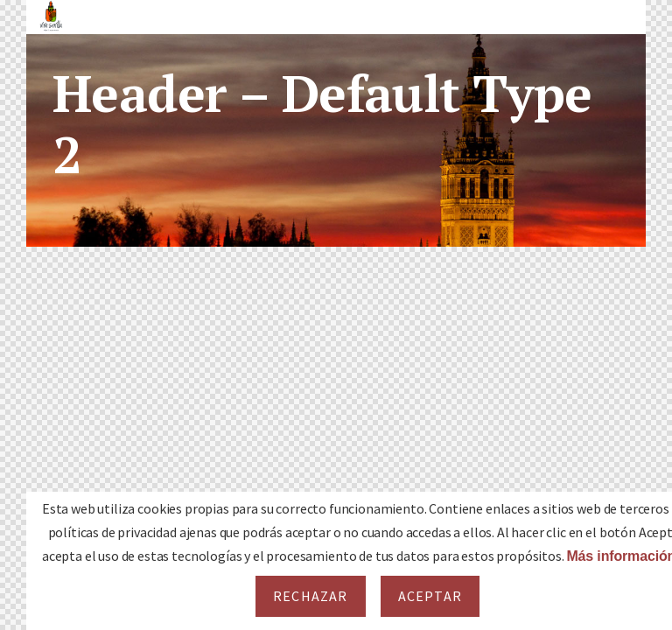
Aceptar (430, 596)
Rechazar (311, 596)
